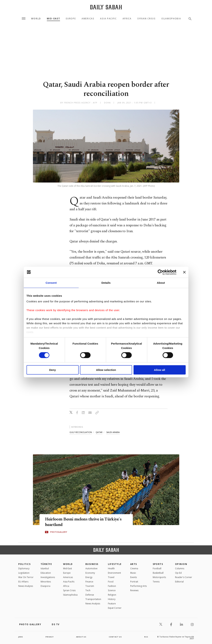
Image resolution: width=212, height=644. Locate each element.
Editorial (179, 582)
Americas (88, 19)
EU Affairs (23, 582)
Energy (89, 577)
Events (134, 577)
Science (112, 590)
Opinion (181, 564)
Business (92, 564)
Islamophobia (171, 19)
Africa (127, 19)
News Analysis (26, 586)
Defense (90, 595)
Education (46, 573)
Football (157, 568)
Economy (90, 573)
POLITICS (25, 564)
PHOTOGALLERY (59, 532)
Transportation (93, 599)
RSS (146, 637)
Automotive (91, 568)
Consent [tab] (51, 283)
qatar (99, 432)
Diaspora (45, 586)
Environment (114, 573)
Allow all (160, 370)
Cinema (134, 568)
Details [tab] (106, 283)
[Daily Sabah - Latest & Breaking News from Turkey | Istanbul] (106, 7)
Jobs (21, 637)
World (36, 19)
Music (133, 573)
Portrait (134, 582)
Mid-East (53, 19)
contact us (116, 637)
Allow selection (106, 370)
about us (81, 637)
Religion (112, 595)
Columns (180, 568)
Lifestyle (115, 564)
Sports (158, 564)
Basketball (158, 573)
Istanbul (45, 568)
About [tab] (161, 283)
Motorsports (159, 577)
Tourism (90, 586)
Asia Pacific (108, 19)
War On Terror (26, 577)
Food (111, 582)
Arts (134, 564)
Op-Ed (178, 573)
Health (111, 568)
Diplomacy (24, 568)
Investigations (48, 577)
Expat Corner (115, 608)
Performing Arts (138, 586)
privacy (49, 637)
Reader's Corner (184, 577)
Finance (89, 582)
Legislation (24, 573)
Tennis (156, 582)
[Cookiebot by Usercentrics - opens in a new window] (160, 272)
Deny (53, 370)
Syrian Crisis (147, 19)
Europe (71, 19)
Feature (112, 604)
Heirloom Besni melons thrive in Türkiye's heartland (77, 522)
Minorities (46, 582)
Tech (88, 590)
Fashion (112, 586)
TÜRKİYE (46, 564)
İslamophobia (70, 595)
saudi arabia (113, 432)
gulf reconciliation (81, 432)
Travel (111, 577)
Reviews (134, 590)
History (112, 599)
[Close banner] (184, 272)
